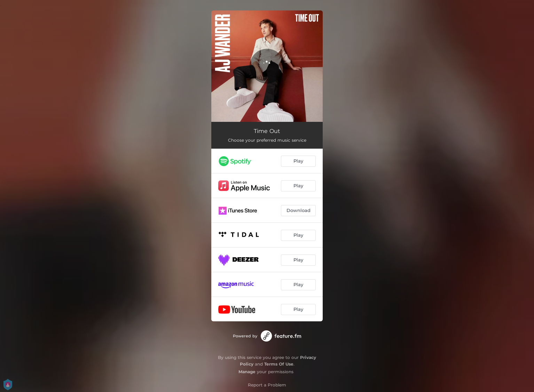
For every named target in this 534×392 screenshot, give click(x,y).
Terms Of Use (279, 364)
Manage (247, 372)
